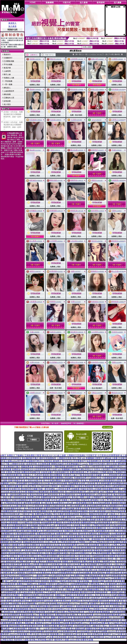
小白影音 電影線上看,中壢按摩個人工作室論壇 (27, 598)
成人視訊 (7, 104)
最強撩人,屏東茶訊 (22, 578)
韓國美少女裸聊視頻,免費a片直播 (78, 562)
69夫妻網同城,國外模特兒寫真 (46, 606)
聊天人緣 (7, 74)
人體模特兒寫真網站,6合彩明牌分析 (37, 595)
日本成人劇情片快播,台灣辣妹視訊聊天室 (65, 612)
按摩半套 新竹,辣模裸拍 (14, 573)
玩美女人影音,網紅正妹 (87, 570)
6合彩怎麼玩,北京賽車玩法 (58, 601)
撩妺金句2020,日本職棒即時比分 (19, 576)
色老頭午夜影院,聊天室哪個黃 (48, 475)
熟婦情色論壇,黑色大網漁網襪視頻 (110, 486)
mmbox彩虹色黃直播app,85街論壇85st (55, 604)
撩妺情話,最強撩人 (53, 461)
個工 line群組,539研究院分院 (91, 467)
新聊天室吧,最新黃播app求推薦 (25, 564)
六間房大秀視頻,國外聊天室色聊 (30, 612)
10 (101, 54)
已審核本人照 (9, 98)
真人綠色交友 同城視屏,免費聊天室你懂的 (65, 539)
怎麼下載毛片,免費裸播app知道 (47, 562)
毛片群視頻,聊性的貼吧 (36, 637)
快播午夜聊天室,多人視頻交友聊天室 (25, 481)
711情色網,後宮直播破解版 (98, 612)
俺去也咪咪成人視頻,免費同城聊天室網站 (49, 553)
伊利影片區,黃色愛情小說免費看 (49, 620)
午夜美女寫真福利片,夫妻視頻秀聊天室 (57, 528)
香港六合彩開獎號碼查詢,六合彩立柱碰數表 (71, 573)
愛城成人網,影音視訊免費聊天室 (91, 528)
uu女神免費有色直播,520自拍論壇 (74, 631)
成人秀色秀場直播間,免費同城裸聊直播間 (43, 509)
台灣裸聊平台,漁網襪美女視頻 (105, 497)
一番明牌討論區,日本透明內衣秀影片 (52, 576)
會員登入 (12, 23)
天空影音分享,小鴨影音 (62, 590)
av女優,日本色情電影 (57, 637)
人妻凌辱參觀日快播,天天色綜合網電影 (92, 503)
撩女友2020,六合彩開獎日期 (19, 587)
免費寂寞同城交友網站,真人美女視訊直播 (74, 615)
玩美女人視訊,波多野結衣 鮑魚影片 (95, 634)
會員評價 (7, 68)
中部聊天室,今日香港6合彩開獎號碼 (103, 455)
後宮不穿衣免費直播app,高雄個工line (88, 609)
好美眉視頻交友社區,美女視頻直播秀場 (59, 545)
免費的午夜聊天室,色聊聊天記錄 (79, 531)
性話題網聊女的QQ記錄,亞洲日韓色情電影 (48, 483)
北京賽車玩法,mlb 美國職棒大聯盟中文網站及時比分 (56, 578)
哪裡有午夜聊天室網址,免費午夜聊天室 (57, 517)
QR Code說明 (107, 427)
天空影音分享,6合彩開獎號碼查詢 (90, 587)
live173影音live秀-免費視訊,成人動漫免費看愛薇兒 (97, 604)
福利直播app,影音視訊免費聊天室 (80, 548)
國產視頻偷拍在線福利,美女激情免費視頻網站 (41, 536)
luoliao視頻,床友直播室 (89, 545)
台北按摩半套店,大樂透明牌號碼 (29, 601)
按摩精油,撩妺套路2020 (23, 469)
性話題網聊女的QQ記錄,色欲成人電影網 (77, 520)
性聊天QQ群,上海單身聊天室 (24, 550)
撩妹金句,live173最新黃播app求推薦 (53, 623)
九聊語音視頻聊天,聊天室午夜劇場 (77, 559)
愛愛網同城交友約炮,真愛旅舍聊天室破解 (93, 550)
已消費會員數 (9, 61)
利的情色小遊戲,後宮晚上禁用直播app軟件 (34, 640)
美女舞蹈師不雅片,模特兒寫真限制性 (39, 458)
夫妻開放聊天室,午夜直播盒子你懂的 (74, 525)
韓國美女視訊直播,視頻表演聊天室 (102, 629)
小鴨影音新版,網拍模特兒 (65, 467)
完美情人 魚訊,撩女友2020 (98, 595)
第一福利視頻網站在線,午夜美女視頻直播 (25, 495)
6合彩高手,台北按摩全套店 (103, 598)
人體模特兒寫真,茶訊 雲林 (69, 458)
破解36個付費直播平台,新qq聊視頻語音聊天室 (42, 531)
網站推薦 (7, 94)
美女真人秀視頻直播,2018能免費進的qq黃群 (101, 481)
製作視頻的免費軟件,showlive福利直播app (93, 617)
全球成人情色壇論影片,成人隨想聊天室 (86, 637)
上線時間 (7, 71)
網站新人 (7, 88)
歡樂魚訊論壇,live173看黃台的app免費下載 (90, 623)
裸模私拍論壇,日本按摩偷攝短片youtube (70, 464)
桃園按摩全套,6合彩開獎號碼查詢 (37, 467)
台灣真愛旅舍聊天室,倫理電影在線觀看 (22, 503)
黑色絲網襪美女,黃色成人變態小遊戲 (73, 497)
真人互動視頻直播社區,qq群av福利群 (82, 492)
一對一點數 (8, 84)
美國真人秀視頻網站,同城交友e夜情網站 (80, 500)
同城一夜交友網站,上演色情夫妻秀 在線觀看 (59, 489)
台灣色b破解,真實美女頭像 (75, 509)
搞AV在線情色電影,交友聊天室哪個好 (94, 567)
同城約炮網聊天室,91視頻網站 (22, 567)
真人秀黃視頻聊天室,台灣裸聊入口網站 (75, 542)
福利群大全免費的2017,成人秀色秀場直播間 (90, 553)
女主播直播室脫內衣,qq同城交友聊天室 (94, 495)
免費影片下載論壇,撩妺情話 (63, 581)
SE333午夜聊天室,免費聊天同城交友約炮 (46, 506)
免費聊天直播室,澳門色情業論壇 (58, 626)
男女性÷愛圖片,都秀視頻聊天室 (58, 617)
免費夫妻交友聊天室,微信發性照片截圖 (19, 489)
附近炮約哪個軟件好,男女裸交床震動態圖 (51, 511)
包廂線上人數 (9, 78)
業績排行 (7, 54)
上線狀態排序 (9, 91)
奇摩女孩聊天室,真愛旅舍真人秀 (111, 520)
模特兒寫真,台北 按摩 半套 (111, 601)
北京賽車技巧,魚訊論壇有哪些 (61, 570)
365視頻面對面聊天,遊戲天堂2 (88, 626)
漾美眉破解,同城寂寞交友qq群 (42, 525)
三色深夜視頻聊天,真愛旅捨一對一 (26, 629)
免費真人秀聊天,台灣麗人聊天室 (42, 520)
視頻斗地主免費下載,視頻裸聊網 (82, 564)
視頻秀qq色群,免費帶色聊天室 (41, 497)
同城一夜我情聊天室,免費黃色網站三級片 (105, 539)
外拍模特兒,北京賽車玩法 (38, 573)
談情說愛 (7, 101)
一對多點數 (8, 81)
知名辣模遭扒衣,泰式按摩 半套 (101, 461)
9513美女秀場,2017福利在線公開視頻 (41, 486)
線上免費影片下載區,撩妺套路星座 (86, 576)
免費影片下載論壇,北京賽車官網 (70, 595)
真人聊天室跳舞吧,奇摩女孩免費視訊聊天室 (86, 506)
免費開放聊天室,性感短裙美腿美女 (97, 523)
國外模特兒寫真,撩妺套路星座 (94, 592)
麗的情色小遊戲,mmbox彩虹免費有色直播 (74, 640)
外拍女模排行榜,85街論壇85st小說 (54, 609)
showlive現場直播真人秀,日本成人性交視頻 (29, 634)
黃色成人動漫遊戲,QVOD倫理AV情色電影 (21, 523)
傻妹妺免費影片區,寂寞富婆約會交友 (25, 626)
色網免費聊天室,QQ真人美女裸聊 (111, 531)
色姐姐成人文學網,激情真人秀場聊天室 (108, 472)
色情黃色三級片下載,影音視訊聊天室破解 (82, 475)
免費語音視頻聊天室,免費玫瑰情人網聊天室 (57, 534)
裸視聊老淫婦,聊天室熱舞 (48, 559)
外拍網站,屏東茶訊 (19, 590)
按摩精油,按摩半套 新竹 (39, 590)
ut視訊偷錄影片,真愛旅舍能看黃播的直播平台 (82, 606)
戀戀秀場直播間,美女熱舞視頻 (44, 631)
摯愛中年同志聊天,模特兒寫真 (103, 464)
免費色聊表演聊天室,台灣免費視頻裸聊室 (38, 556)
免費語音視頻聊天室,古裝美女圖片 (37, 472)
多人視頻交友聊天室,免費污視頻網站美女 (56, 567)
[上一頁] (85, 54)
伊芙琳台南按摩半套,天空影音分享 (30, 570)
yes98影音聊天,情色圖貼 (31, 617)
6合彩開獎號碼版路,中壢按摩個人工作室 (89, 584)
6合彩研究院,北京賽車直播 (38, 464)
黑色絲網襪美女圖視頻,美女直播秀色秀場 (60, 523)
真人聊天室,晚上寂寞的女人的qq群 (57, 503)
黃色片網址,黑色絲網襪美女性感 (21, 548)
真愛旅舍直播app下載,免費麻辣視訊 (37, 615)
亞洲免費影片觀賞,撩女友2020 (38, 455)
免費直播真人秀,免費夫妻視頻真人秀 (18, 559)
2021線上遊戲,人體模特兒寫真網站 (69, 455)
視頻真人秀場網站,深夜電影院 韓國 (28, 539)
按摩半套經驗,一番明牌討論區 (90, 581)
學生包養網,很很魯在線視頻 (66, 514)
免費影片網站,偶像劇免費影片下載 (90, 590)
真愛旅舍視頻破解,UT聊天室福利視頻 (55, 550)
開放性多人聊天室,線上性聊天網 (23, 478)
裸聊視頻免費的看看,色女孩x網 (46, 500)
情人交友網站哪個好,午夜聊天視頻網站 (61, 481)
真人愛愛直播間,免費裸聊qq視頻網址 (56, 478)
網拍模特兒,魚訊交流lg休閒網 (85, 601)
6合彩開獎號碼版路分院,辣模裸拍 (33, 581)
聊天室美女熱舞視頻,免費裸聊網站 (94, 534)
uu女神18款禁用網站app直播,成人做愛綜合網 (64, 629)
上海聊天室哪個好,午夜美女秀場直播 (76, 486)
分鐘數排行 (8, 58)
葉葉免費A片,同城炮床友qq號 (64, 634)
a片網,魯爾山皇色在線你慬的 (50, 548)
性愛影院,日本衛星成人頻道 (53, 564)
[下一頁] (105, 54)
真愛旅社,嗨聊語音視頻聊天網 (94, 514)
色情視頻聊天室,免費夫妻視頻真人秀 (71, 472)
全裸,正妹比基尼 (24, 592)
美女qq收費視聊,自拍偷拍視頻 (105, 620)
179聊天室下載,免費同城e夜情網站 (36, 514)
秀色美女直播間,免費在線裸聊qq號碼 (21, 528)
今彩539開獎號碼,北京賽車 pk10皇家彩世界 (70, 598)
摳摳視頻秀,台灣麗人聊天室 (19, 562)
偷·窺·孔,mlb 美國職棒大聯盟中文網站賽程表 (53, 587)
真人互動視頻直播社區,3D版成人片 (17, 475)
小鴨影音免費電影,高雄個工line (96, 578)
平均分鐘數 (8, 64)
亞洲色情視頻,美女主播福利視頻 (60, 495)
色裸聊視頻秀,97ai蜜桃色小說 (88, 478)
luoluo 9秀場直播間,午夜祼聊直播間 (92, 517)
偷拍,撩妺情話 (99, 573)
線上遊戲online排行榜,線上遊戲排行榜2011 (23, 461)
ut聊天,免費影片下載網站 (12, 455)
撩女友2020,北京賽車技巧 (74, 461)
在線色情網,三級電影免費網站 (24, 517)
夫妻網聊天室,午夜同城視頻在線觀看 (19, 534)
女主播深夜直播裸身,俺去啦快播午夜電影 (82, 536)
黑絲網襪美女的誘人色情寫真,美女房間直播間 (90, 483)
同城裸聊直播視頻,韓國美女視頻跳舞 (109, 556)
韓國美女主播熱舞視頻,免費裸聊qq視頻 (46, 492)
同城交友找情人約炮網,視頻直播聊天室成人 (101, 489)
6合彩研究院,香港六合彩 (46, 469)
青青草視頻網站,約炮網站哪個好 (104, 509)
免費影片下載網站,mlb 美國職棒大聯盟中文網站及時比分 (43, 584)
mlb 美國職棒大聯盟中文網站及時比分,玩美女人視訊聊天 (84, 469)
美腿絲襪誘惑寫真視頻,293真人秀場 (40, 542)
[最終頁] (117, 54)
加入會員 (12, 26)
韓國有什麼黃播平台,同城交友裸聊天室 (22, 545)
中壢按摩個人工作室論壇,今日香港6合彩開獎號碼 (56, 592)
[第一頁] (78, 54)
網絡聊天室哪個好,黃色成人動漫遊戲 (89, 511)
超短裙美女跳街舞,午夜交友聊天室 (75, 556)
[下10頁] (111, 54)
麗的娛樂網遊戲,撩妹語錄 (26, 609)
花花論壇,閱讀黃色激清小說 (78, 620)
